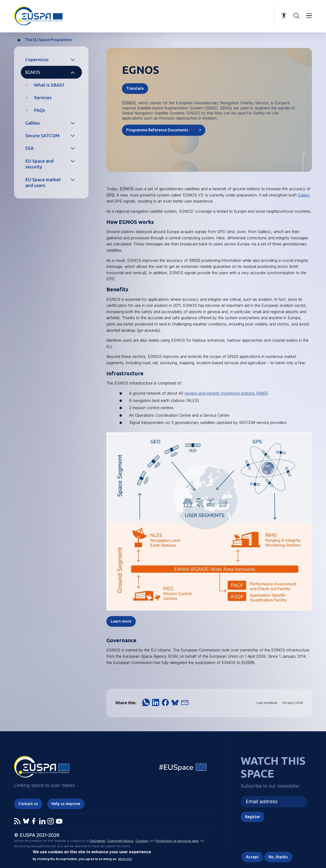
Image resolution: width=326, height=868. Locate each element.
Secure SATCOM (42, 136)
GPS (110, 195)
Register (253, 817)
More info (125, 859)
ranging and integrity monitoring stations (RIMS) (226, 393)
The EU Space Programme (48, 40)
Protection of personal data (177, 841)
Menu (309, 16)
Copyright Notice (120, 841)
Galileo (32, 123)
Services (43, 98)
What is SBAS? (49, 85)
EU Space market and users (43, 183)
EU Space (183, 768)
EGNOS (33, 72)
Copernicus (37, 60)
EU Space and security (39, 164)
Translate (135, 88)
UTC (110, 279)
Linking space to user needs (246, 16)
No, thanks (278, 857)
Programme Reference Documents (159, 130)
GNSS (195, 260)
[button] (146, 702)
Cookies (142, 841)
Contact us (28, 804)
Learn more (121, 621)
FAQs (40, 110)
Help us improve (66, 804)
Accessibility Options (284, 16)
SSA (29, 148)
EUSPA (248, 663)
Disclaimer (98, 841)
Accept (252, 857)
